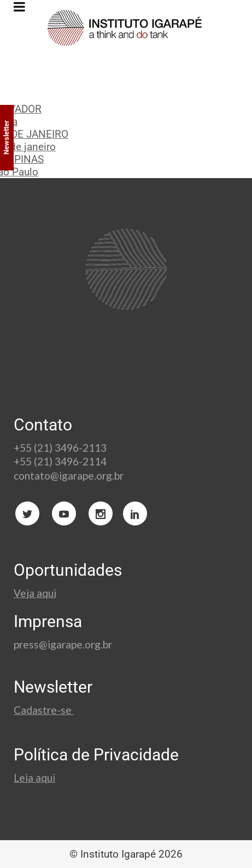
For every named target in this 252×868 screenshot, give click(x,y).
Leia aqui (34, 778)
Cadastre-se (44, 710)
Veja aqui (35, 593)
